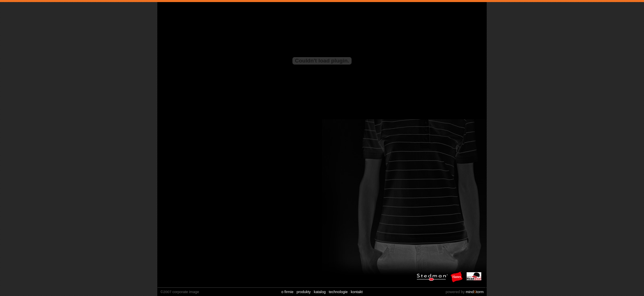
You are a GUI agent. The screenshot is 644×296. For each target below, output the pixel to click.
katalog (320, 292)
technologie (338, 292)
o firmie (287, 292)
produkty (304, 292)
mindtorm (466, 292)
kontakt (357, 292)
